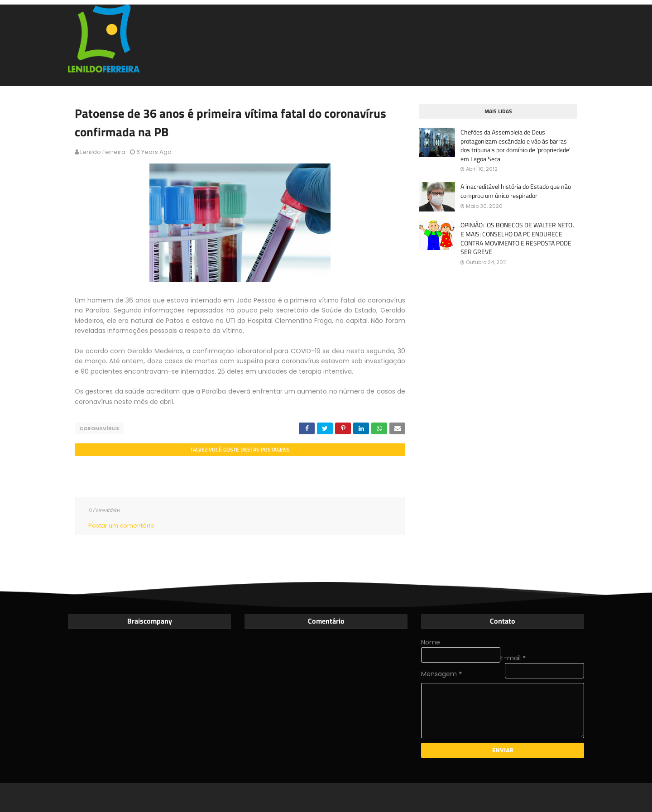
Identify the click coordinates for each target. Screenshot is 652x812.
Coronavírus (99, 428)
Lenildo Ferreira (103, 152)
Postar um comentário (121, 526)
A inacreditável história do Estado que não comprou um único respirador (516, 191)
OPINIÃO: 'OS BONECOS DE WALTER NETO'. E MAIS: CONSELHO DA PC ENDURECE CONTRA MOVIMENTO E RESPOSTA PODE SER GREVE (517, 238)
